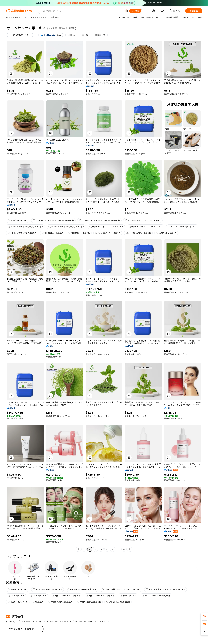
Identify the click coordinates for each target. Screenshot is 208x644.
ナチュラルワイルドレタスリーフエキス (106, 227)
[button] (126, 11)
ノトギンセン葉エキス (18, 220)
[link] (204, 617)
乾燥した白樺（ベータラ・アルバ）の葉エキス (121, 589)
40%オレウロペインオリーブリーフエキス (25, 227)
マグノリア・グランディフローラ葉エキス (143, 220)
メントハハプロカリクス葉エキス (182, 227)
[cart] (163, 11)
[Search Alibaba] (82, 11)
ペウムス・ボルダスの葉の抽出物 (156, 596)
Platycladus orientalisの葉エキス (47, 589)
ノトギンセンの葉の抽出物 (118, 602)
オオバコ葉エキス (128, 596)
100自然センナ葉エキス (52, 233)
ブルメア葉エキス (16, 596)
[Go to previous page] (78, 549)
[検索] (135, 11)
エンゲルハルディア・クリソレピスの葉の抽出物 (53, 220)
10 (124, 549)
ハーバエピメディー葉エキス (108, 233)
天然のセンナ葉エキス (166, 233)
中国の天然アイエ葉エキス (60, 602)
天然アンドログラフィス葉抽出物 (66, 596)
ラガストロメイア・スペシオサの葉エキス (25, 602)
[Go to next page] (130, 549)
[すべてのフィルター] (20, 35)
